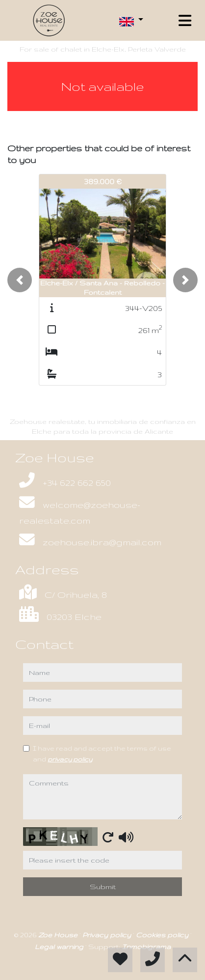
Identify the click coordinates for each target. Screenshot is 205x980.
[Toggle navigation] (185, 21)
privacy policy (70, 759)
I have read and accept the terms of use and (102, 754)
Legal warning (60, 947)
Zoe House (59, 935)
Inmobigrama (146, 947)
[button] (20, 280)
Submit (103, 887)
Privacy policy (108, 935)
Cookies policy (163, 935)
